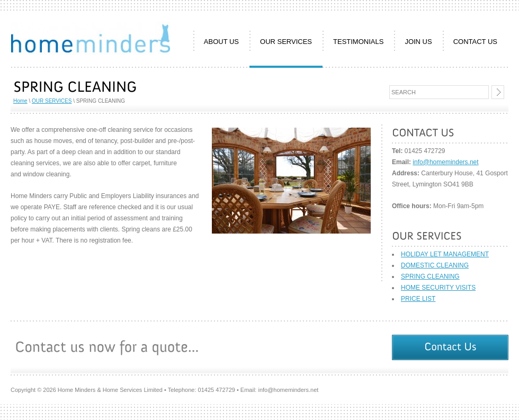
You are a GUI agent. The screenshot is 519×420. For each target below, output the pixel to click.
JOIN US (418, 42)
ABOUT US (221, 42)
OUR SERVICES (286, 42)
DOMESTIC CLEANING (435, 265)
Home (20, 101)
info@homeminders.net (445, 162)
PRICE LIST (418, 299)
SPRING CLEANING (430, 276)
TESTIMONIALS (358, 42)
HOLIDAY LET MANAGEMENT (445, 254)
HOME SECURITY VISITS (438, 288)
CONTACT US (475, 42)
